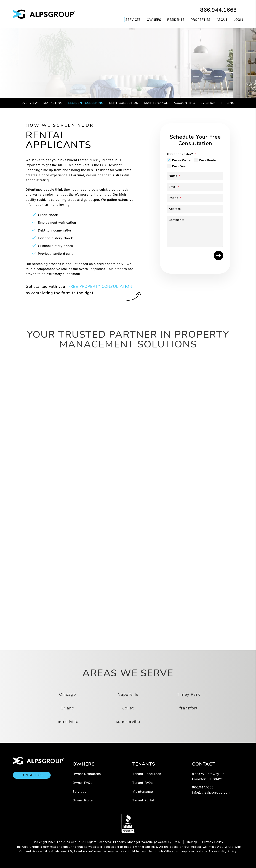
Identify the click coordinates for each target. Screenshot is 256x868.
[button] (240, 10)
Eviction (208, 103)
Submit (186, 73)
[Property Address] (114, 73)
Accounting (184, 103)
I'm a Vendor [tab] (182, 166)
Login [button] (238, 20)
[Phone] (195, 198)
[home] (44, 14)
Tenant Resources (147, 774)
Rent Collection (124, 103)
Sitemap (191, 842)
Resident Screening (86, 103)
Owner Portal (83, 800)
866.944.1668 (218, 10)
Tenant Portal (143, 800)
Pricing (228, 103)
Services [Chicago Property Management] (133, 20)
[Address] (195, 209)
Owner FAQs (82, 783)
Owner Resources (87, 774)
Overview (30, 103)
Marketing (53, 103)
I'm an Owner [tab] (182, 160)
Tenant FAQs (142, 783)
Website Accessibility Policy (216, 851)
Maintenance (156, 103)
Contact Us (32, 775)
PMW (176, 842)
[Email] (195, 187)
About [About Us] (222, 20)
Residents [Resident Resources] (176, 20)
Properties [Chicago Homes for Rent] (201, 20)
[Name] (195, 176)
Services (79, 792)
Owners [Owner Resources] (154, 20)
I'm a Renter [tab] (208, 160)
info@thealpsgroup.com (211, 792)
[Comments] (195, 231)
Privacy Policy (213, 842)
